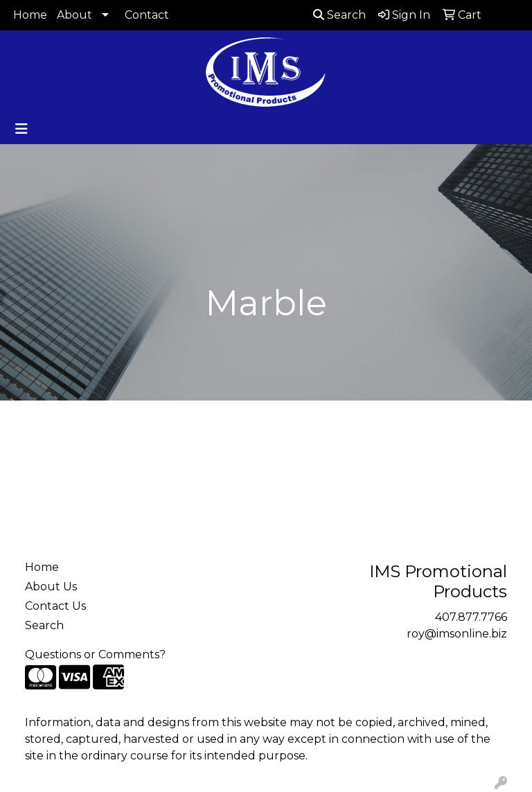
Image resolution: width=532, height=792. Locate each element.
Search (339, 15)
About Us (51, 587)
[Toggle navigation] (21, 129)
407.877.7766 (471, 617)
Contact (147, 15)
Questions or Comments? (95, 654)
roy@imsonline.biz (457, 634)
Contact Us (55, 606)
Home (30, 15)
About (74, 15)
